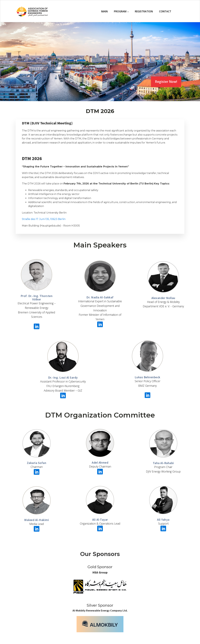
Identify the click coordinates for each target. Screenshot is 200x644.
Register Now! (166, 82)
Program (120, 11)
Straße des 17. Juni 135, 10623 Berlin (44, 219)
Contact (165, 11)
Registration (144, 11)
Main (104, 11)
